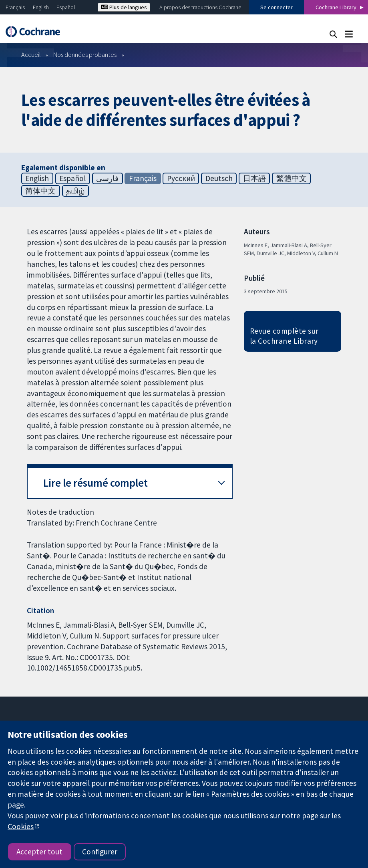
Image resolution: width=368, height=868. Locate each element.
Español (66, 7)
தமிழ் (75, 191)
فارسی (107, 178)
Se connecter (277, 7)
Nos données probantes (85, 54)
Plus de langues (124, 7)
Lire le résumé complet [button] (96, 483)
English (41, 7)
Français (15, 7)
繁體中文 (292, 178)
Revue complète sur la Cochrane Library (284, 336)
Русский (181, 178)
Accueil (31, 54)
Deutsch (219, 178)
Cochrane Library (336, 7)
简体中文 (40, 191)
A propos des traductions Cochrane (200, 7)
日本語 (254, 178)
